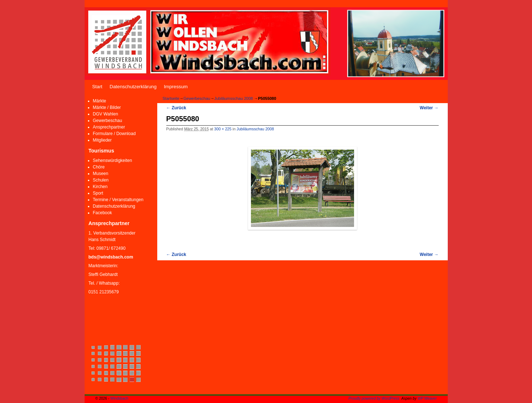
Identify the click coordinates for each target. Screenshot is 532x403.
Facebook (103, 213)
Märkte (100, 101)
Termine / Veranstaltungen (118, 200)
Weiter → (429, 108)
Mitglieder (102, 140)
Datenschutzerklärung (133, 87)
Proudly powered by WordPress (374, 398)
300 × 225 (223, 129)
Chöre (99, 167)
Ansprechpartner (109, 127)
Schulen (101, 180)
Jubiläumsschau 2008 (233, 98)
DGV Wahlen (106, 114)
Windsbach (119, 398)
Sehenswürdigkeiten (113, 160)
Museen (101, 174)
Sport (98, 193)
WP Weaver (427, 398)
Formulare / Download (114, 134)
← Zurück (176, 108)
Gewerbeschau (108, 121)
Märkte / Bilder (107, 107)
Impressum (176, 87)
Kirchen (100, 187)
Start (97, 87)
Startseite (171, 98)
